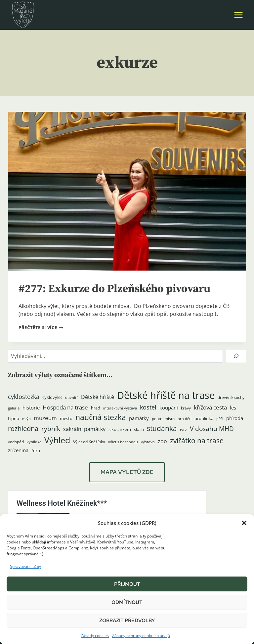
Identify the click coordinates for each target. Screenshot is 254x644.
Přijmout (127, 584)
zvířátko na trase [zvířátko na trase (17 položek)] (197, 441)
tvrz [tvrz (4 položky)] (183, 429)
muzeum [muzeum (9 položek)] (45, 418)
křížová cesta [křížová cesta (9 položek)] (210, 407)
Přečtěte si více (41, 327)
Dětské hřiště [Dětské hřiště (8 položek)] (98, 397)
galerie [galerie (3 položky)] (14, 408)
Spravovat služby (25, 566)
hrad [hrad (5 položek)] (96, 408)
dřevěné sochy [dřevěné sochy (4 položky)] (231, 397)
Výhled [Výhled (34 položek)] (57, 440)
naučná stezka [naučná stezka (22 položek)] (101, 417)
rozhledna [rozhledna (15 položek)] (23, 429)
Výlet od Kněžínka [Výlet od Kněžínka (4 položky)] (89, 442)
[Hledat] (236, 356)
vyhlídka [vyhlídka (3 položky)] (34, 442)
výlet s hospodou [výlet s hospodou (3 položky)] (123, 442)
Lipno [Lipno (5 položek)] (14, 418)
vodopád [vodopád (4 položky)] (16, 442)
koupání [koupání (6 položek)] (169, 408)
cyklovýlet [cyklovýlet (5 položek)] (52, 397)
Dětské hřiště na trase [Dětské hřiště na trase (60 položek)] (166, 395)
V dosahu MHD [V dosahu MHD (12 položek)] (212, 429)
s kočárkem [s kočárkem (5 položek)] (120, 429)
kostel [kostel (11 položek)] (148, 407)
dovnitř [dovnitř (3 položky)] (72, 398)
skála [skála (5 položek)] (139, 429)
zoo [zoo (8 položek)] (162, 441)
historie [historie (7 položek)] (31, 408)
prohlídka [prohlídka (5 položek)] (204, 418)
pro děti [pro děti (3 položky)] (185, 419)
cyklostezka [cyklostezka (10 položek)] (24, 397)
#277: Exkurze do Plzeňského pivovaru (124, 289)
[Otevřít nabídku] (238, 15)
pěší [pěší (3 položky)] (220, 419)
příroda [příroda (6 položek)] (235, 418)
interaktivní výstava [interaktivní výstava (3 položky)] (120, 408)
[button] (244, 523)
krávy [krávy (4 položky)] (186, 408)
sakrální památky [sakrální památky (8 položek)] (84, 429)
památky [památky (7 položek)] (139, 418)
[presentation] (127, 191)
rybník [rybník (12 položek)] (51, 429)
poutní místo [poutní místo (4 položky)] (163, 419)
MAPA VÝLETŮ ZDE (127, 472)
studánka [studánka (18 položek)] (162, 428)
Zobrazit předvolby (127, 621)
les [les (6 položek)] (233, 408)
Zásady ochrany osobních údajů (141, 636)
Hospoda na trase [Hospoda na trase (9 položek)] (65, 407)
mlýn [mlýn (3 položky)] (26, 419)
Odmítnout (127, 602)
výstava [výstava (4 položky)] (148, 442)
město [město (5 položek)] (66, 418)
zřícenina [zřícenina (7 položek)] (18, 450)
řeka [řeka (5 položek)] (36, 451)
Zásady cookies (95, 636)
